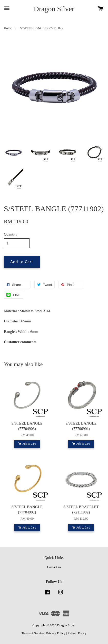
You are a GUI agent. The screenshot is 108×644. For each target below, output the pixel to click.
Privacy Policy (56, 633)
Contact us (54, 567)
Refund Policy (77, 633)
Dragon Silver (54, 9)
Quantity (11, 234)
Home (8, 28)
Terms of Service (33, 633)
